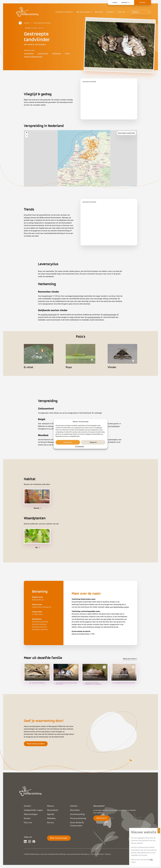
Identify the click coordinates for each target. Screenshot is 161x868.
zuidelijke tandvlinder (49, 309)
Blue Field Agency (83, 854)
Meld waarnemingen (59, 838)
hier (151, 860)
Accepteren (68, 442)
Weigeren (93, 442)
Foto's (67, 53)
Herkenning (57, 53)
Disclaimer (100, 854)
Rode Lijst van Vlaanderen (110, 429)
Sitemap (108, 854)
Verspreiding (29, 53)
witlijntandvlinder (110, 309)
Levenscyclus (43, 53)
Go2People (62, 854)
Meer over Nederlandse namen (117, 609)
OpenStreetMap (130, 181)
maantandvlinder (94, 312)
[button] (27, 128)
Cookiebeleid (79, 447)
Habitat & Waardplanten (33, 57)
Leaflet (124, 181)
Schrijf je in (101, 818)
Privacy (93, 854)
